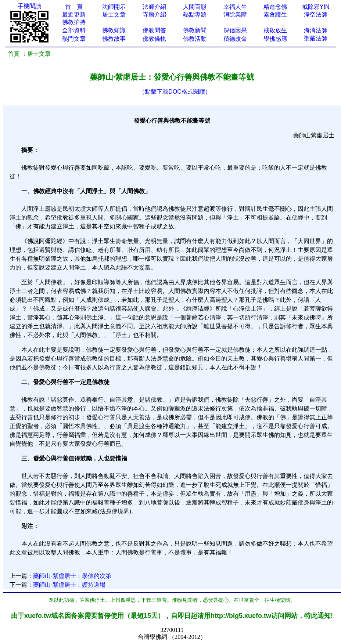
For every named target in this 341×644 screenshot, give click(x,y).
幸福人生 (235, 7)
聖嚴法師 (316, 38)
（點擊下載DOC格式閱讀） (175, 92)
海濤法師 (316, 30)
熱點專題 (195, 15)
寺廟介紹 (154, 15)
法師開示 (114, 7)
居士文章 (114, 15)
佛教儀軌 (154, 39)
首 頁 (74, 7)
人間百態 (195, 7)
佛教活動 (195, 39)
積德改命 (235, 39)
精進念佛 (275, 7)
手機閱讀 (29, 6)
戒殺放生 (275, 30)
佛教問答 (154, 30)
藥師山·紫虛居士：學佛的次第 (72, 576)
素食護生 (275, 15)
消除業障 (235, 15)
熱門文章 (74, 39)
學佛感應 (275, 39)
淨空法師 (316, 15)
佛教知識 (114, 30)
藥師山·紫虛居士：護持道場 (69, 585)
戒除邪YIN (316, 7)
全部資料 (74, 30)
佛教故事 (114, 39)
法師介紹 (154, 7)
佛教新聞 (195, 30)
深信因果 (235, 30)
